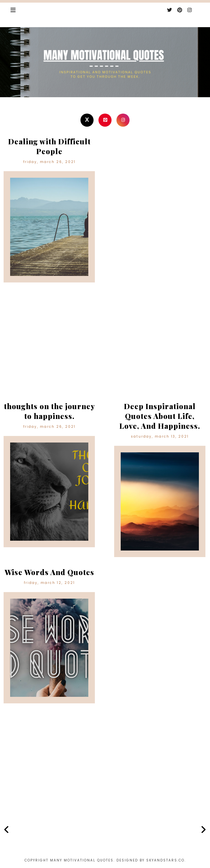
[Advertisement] (105, 347)
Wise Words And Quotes (49, 572)
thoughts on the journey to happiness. (49, 411)
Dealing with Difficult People (49, 146)
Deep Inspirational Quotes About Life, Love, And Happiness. (160, 416)
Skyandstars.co (165, 860)
